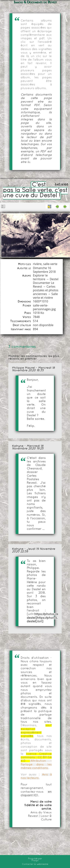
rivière (37, 264)
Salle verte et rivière (45, 296)
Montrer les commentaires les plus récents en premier (34, 358)
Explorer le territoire (40, 277)
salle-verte (50, 264)
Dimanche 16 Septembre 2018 (44, 270)
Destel (54, 279)
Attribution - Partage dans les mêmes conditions (36, 764)
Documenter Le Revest (43, 285)
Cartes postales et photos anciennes (46, 290)
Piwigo (35, 861)
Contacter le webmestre (35, 864)
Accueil (13, 186)
